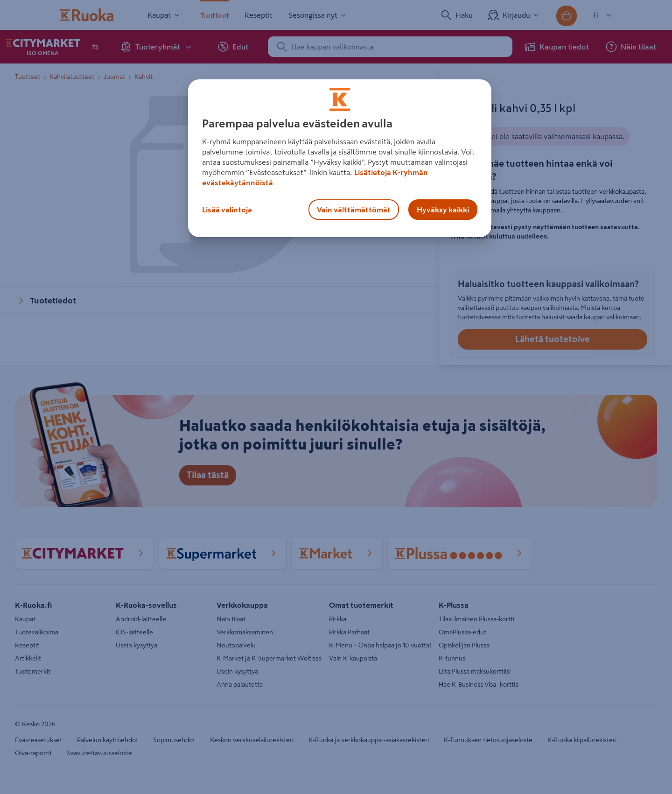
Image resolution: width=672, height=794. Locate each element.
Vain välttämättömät (354, 210)
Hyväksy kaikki (443, 210)
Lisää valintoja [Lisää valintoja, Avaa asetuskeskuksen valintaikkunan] (227, 210)
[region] (340, 158)
